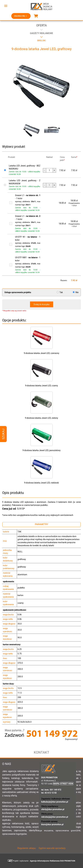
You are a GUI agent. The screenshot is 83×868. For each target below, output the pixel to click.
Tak (60, 292)
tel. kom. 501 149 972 (51, 790)
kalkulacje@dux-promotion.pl (55, 802)
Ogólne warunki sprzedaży (52, 848)
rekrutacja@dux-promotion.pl (55, 817)
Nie (76, 292)
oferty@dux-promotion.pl (53, 809)
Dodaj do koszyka (41, 304)
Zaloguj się (21, 16)
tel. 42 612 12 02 (49, 793)
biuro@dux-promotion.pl (52, 824)
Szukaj (3, 434)
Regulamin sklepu (27, 848)
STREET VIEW (67, 784)
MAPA (56, 784)
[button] (6, 6)
